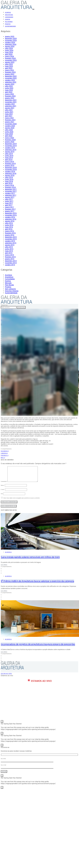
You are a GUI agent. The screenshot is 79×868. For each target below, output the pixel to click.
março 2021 (9, 118)
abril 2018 (9, 183)
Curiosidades (9, 17)
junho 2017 (9, 201)
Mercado (8, 283)
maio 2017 (9, 203)
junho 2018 (9, 179)
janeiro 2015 (10, 259)
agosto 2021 (10, 108)
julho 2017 (9, 199)
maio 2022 (9, 90)
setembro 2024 (11, 44)
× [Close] (2, 721)
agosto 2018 (10, 176)
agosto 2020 (10, 128)
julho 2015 (9, 247)
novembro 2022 (11, 78)
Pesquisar (21, 307)
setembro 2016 (11, 219)
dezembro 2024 (11, 39)
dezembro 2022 (11, 76)
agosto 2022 (10, 84)
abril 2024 (9, 54)
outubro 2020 (10, 126)
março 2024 (9, 56)
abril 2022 (9, 92)
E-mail (3, 490)
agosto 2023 (10, 62)
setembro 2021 (11, 106)
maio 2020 (9, 134)
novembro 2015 (11, 239)
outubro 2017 (10, 193)
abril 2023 (9, 68)
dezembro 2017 (11, 189)
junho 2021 (9, 112)
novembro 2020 (11, 124)
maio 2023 (9, 66)
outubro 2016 (10, 217)
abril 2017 (9, 205)
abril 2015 (9, 253)
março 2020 (9, 138)
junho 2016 (9, 225)
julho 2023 (9, 64)
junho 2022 (9, 88)
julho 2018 (9, 177)
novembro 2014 (11, 263)
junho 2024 (9, 50)
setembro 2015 (11, 243)
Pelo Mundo (9, 22)
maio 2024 (9, 52)
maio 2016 (9, 227)
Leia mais (4, 565)
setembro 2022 (11, 82)
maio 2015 (9, 251)
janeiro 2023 (10, 74)
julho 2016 (9, 223)
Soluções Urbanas (12, 291)
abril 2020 (9, 136)
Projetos (8, 24)
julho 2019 (9, 154)
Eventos (8, 19)
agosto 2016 (10, 221)
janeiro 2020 (10, 142)
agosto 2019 (10, 152)
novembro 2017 (11, 191)
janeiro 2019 (10, 166)
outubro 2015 (10, 241)
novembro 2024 (11, 40)
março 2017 (9, 207)
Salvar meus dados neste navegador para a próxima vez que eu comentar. (22, 498)
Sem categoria (10, 289)
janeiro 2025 (10, 37)
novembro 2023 (11, 60)
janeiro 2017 (10, 211)
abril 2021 (9, 116)
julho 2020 (9, 130)
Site (2, 494)
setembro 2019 (11, 150)
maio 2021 (9, 114)
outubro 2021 (10, 104)
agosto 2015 (10, 245)
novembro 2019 (11, 146)
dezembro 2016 (11, 213)
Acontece (8, 13)
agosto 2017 (10, 197)
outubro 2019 (10, 148)
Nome (3, 485)
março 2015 (9, 255)
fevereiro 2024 (10, 58)
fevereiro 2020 (10, 140)
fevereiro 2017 (10, 209)
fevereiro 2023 (10, 72)
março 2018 (9, 185)
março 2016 (9, 231)
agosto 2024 (10, 46)
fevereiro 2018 (10, 187)
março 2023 (9, 70)
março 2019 (9, 162)
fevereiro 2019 (10, 164)
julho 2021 (9, 110)
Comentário (4, 482)
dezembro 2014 (11, 261)
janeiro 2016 (10, 235)
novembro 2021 (11, 102)
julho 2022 (9, 86)
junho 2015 (9, 249)
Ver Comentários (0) (9, 506)
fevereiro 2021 (10, 120)
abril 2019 (9, 160)
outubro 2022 (10, 80)
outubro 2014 (10, 265)
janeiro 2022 (10, 98)
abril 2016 (9, 229)
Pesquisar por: (4, 305)
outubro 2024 (10, 42)
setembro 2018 (11, 174)
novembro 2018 (11, 170)
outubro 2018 (10, 172)
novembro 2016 (11, 215)
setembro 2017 (11, 195)
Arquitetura (9, 15)
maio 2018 (9, 181)
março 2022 (9, 94)
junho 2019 (9, 156)
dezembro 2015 (11, 237)
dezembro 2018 (11, 168)
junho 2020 (9, 132)
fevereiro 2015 (10, 257)
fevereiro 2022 (10, 96)
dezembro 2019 (11, 144)
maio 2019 (9, 158)
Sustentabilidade (10, 26)
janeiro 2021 (10, 122)
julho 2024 (9, 48)
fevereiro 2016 (10, 233)
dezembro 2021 (11, 100)
